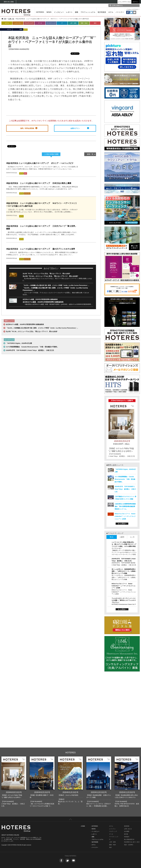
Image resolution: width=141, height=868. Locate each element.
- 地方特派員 (94, 842)
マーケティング (51, 23)
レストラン (18, 23)
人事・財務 (73, 23)
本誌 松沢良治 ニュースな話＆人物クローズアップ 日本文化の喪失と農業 (39, 183)
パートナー (120, 12)
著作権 (126, 834)
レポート (69, 12)
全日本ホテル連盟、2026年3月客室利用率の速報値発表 (40, 299)
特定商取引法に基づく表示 (132, 842)
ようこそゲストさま (124, 2)
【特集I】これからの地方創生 (68, 795)
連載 (76, 12)
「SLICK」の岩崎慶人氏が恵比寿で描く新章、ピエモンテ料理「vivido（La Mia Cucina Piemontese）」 (56, 285)
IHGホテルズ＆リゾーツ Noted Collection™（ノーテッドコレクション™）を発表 (125, 516)
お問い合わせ (128, 829)
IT (62, 23)
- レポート (94, 834)
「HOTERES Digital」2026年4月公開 (19, 343)
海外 (95, 23)
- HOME (83, 826)
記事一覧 (11, 19)
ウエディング (113, 831)
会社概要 (127, 831)
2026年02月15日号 (42, 792)
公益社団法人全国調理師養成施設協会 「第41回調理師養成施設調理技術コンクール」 (125, 506)
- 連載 (93, 837)
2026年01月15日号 (70, 792)
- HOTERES (94, 826)
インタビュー (59, 12)
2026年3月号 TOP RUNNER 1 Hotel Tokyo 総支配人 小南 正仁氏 (30, 350)
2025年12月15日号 (99, 792)
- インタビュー (95, 831)
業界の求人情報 (9, 2)
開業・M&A (84, 23)
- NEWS (93, 829)
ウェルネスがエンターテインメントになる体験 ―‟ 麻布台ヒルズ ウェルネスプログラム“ (124, 600)
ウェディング (29, 23)
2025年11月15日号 (127, 792)
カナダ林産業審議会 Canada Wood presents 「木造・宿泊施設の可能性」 (32, 347)
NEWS (49, 12)
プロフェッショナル (88, 12)
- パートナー (94, 847)
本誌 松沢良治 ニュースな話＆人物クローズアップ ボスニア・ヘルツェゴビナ (40, 163)
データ (40, 23)
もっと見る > (122, 524)
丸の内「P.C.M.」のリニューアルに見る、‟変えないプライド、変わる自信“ (46, 274)
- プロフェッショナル (97, 839)
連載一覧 (90, 154)
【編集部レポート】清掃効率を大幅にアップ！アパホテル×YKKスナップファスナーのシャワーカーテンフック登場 (124, 552)
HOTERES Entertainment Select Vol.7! (124, 604)
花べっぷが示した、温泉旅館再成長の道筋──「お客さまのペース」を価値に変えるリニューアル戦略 (124, 571)
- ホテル (93, 845)
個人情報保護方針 (129, 839)
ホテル (111, 12)
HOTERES (40, 12)
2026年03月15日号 (14, 792)
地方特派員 (102, 12)
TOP (5, 19)
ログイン (135, 2)
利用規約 (127, 837)
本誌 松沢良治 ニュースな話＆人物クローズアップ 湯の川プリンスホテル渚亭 (41, 249)
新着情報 (127, 826)
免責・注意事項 (129, 845)
